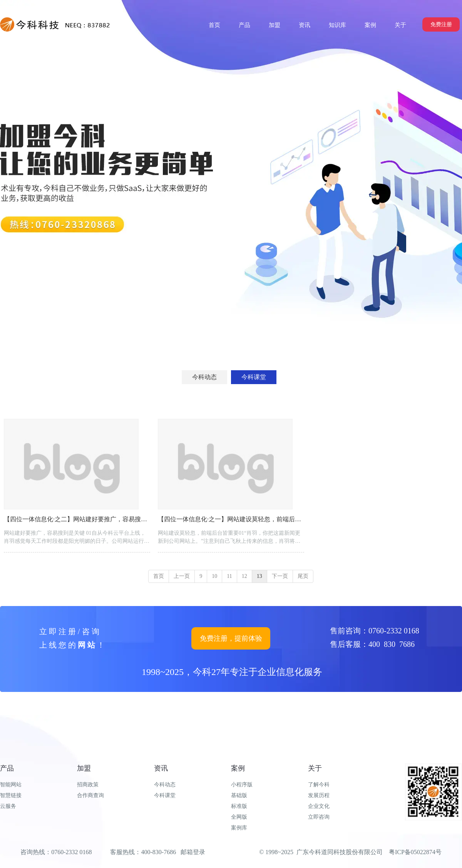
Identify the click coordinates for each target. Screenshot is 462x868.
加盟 (84, 768)
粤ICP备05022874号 (415, 852)
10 (214, 576)
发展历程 (319, 795)
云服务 (8, 806)
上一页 (182, 576)
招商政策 (88, 785)
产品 (7, 768)
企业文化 (319, 806)
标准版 (239, 806)
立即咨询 (319, 817)
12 (244, 576)
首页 (159, 576)
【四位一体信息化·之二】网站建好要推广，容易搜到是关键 (85, 519)
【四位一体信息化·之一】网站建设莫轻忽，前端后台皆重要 (239, 519)
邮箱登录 (193, 852)
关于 (315, 768)
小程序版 (242, 785)
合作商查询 (90, 795)
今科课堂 (165, 795)
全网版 (239, 817)
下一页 (280, 576)
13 (259, 576)
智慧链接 (11, 795)
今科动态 (165, 785)
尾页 (303, 576)
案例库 (239, 828)
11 (229, 576)
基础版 (239, 795)
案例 (238, 768)
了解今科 (319, 785)
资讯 (161, 768)
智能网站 (11, 785)
